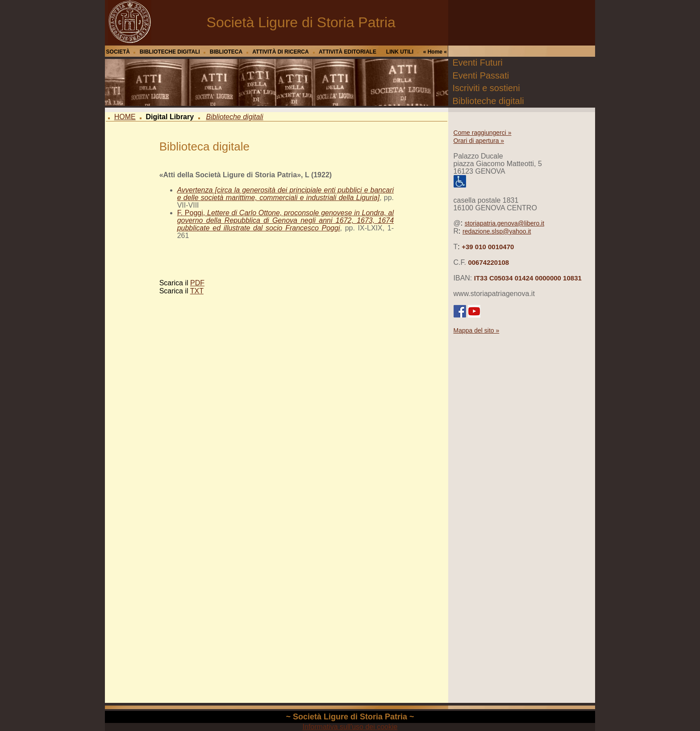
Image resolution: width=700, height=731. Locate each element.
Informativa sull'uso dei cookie (350, 727)
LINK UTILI (400, 52)
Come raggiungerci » (483, 133)
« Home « (435, 52)
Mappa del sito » (477, 330)
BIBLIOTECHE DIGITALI (170, 52)
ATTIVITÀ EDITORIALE (348, 52)
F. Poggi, (285, 220)
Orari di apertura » (479, 141)
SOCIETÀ (118, 52)
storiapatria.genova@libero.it (504, 223)
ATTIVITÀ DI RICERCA (280, 52)
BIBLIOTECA (226, 52)
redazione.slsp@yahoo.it (497, 231)
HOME (125, 117)
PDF (197, 283)
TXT (197, 291)
